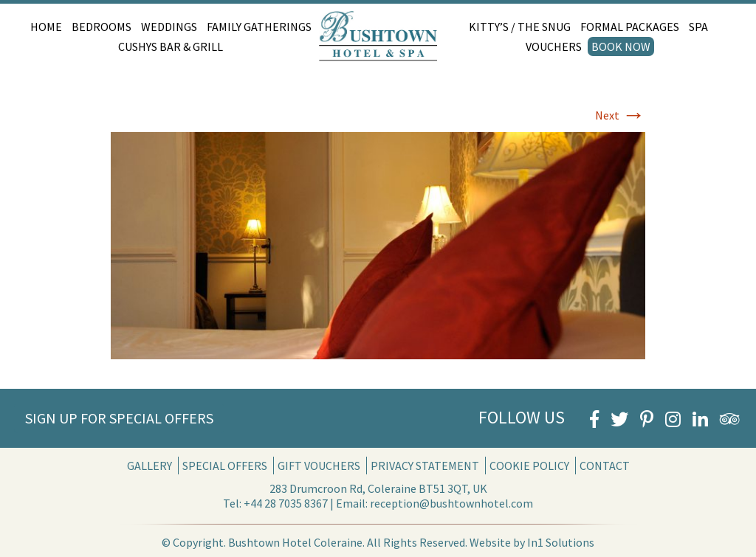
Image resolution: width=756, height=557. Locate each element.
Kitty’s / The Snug (520, 27)
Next (620, 115)
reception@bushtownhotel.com (451, 503)
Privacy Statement (425, 466)
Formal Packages (630, 27)
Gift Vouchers (319, 466)
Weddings (169, 27)
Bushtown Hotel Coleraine (295, 542)
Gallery (150, 466)
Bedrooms (102, 27)
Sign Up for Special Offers (119, 418)
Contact (605, 466)
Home (46, 27)
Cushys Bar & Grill (171, 46)
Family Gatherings (259, 27)
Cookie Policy (529, 466)
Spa (698, 27)
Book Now (621, 46)
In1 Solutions (561, 542)
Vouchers (554, 46)
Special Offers (225, 466)
